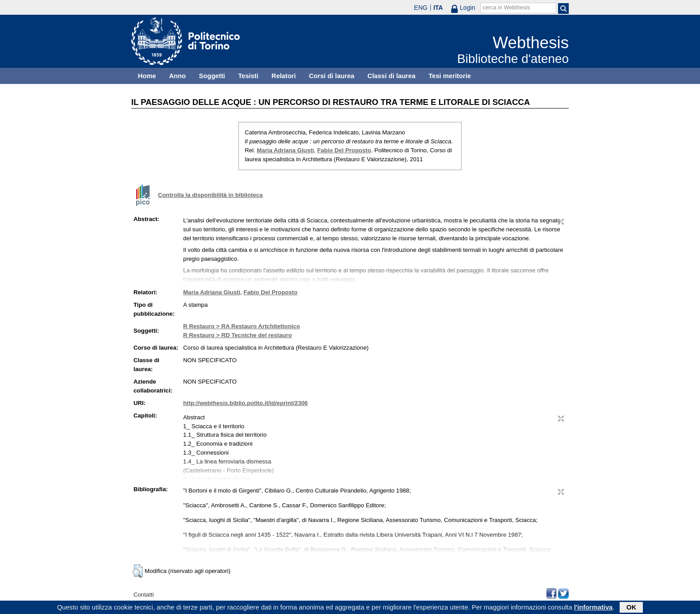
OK (631, 608)
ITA (438, 8)
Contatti (144, 595)
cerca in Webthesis (506, 8)
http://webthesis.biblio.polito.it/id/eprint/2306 (245, 403)
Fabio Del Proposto (344, 150)
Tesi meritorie (450, 76)
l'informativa (594, 608)
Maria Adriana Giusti (285, 150)
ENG (421, 8)
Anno (177, 76)
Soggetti (212, 76)
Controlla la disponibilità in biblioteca (210, 195)
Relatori (284, 76)
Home (147, 76)
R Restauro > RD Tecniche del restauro (237, 335)
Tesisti (248, 76)
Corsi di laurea (332, 76)
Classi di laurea (392, 76)
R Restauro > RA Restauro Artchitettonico (242, 326)
